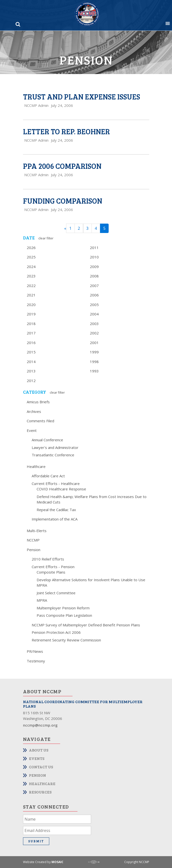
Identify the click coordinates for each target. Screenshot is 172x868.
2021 (31, 295)
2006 (94, 295)
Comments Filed (40, 421)
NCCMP (33, 540)
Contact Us (41, 767)
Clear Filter (46, 238)
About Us (39, 750)
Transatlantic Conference (53, 455)
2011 (94, 248)
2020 (31, 305)
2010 (94, 257)
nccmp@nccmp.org (40, 725)
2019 (31, 314)
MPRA (42, 600)
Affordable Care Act (48, 476)
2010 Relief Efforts (48, 559)
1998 (94, 362)
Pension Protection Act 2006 (56, 632)
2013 (31, 371)
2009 (94, 267)
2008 (94, 276)
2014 (31, 362)
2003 (94, 324)
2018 (31, 324)
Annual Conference (47, 440)
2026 (31, 248)
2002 (94, 333)
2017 (31, 333)
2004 (94, 314)
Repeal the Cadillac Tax (56, 510)
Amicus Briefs (38, 402)
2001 (94, 343)
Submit (36, 841)
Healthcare (36, 466)
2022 (31, 286)
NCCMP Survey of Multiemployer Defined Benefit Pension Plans (86, 625)
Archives (34, 411)
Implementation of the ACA (55, 519)
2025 (31, 257)
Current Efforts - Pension (53, 567)
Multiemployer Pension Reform (63, 608)
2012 (31, 381)
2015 (31, 352)
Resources (40, 792)
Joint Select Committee (56, 593)
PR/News (35, 651)
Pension (34, 550)
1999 (94, 352)
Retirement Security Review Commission (66, 640)
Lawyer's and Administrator (55, 447)
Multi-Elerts (37, 531)
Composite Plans (51, 572)
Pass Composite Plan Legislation (64, 615)
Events (37, 758)
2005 (94, 305)
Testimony (36, 661)
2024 (31, 267)
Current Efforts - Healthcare (56, 483)
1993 (94, 371)
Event (32, 430)
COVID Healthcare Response (61, 489)
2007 (94, 286)
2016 (31, 343)
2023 (31, 276)
